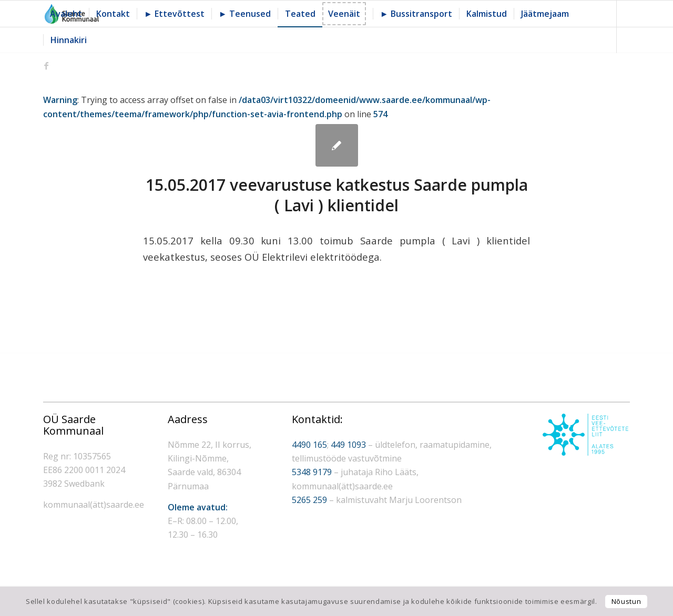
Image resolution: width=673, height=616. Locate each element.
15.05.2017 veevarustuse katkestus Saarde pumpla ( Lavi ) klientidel (337, 195)
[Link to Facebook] (46, 66)
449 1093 (348, 445)
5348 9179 (312, 472)
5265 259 (309, 500)
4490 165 (309, 445)
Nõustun (626, 601)
